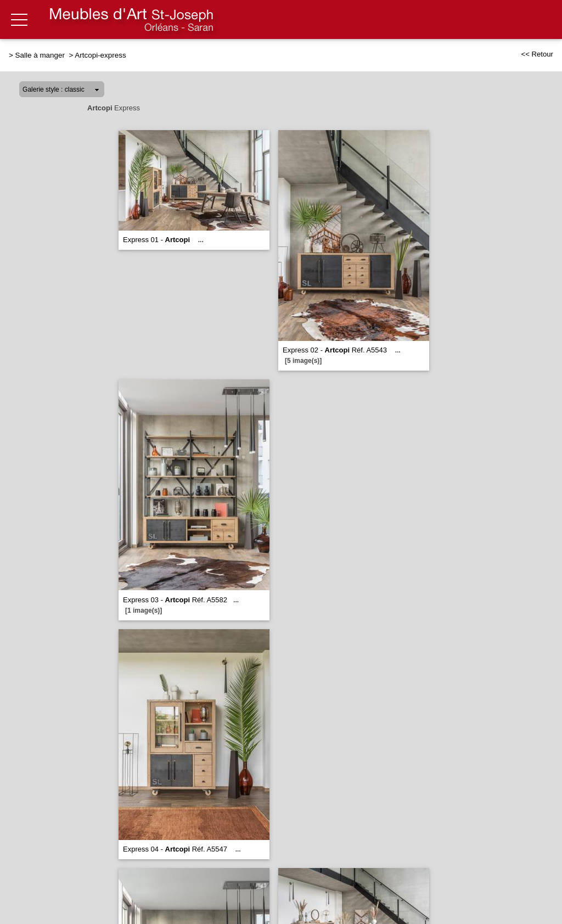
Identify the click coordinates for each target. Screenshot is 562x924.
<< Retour (537, 54)
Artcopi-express (100, 55)
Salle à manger (41, 55)
